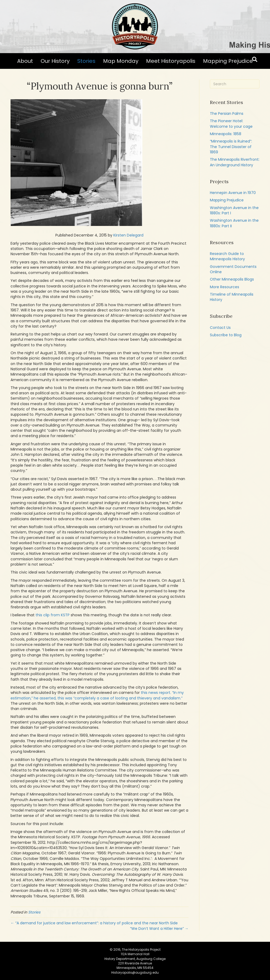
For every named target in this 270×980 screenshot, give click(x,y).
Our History (55, 61)
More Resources (225, 287)
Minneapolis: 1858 (226, 134)
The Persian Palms (227, 113)
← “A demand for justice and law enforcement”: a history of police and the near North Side (94, 923)
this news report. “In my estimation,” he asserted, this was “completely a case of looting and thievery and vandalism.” (97, 695)
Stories (86, 61)
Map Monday (121, 61)
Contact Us (220, 328)
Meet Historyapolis (171, 61)
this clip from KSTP (53, 615)
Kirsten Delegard (128, 235)
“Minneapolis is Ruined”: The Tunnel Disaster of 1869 (231, 147)
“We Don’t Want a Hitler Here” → (159, 929)
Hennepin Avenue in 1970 (233, 193)
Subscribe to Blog (226, 335)
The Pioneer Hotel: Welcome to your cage (231, 124)
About (25, 61)
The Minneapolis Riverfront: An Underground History (235, 162)
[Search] (255, 59)
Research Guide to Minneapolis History (227, 256)
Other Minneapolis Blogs (232, 279)
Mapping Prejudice (228, 61)
